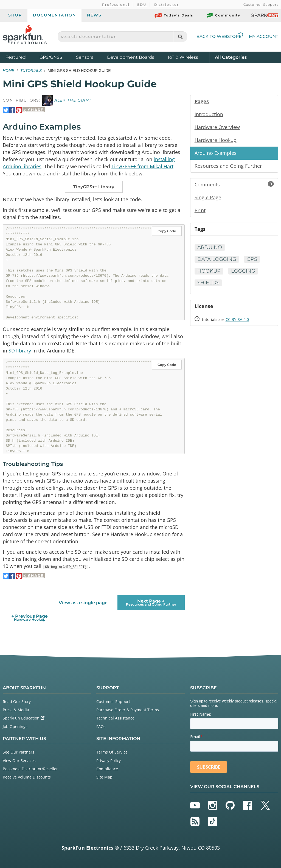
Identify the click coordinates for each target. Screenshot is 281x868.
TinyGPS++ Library (94, 187)
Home (9, 71)
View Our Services (19, 761)
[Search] (180, 37)
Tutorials (31, 71)
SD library (20, 351)
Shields (208, 283)
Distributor (167, 5)
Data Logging (217, 259)
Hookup (209, 271)
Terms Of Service (112, 752)
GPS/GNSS (51, 57)
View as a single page (83, 603)
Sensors (85, 57)
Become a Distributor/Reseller (30, 769)
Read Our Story (17, 702)
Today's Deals (174, 15)
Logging (243, 271)
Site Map (104, 777)
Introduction (209, 114)
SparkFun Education (24, 718)
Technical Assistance (115, 718)
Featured (21, 57)
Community (223, 15)
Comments (234, 184)
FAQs (101, 726)
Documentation (54, 15)
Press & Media (16, 710)
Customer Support (261, 5)
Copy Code (167, 231)
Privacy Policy (109, 761)
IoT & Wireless (183, 57)
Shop (15, 15)
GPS (252, 259)
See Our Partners (19, 752)
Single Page (208, 197)
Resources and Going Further (228, 166)
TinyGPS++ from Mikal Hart (142, 166)
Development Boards (131, 57)
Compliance (107, 769)
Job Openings (15, 726)
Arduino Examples (216, 153)
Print (200, 210)
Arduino (210, 247)
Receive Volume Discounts (27, 777)
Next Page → (151, 602)
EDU (142, 5)
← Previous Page (29, 618)
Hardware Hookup (216, 140)
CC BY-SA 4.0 (237, 319)
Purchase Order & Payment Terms (128, 710)
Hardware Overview (217, 127)
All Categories (231, 57)
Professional (116, 5)
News (94, 15)
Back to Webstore (220, 36)
